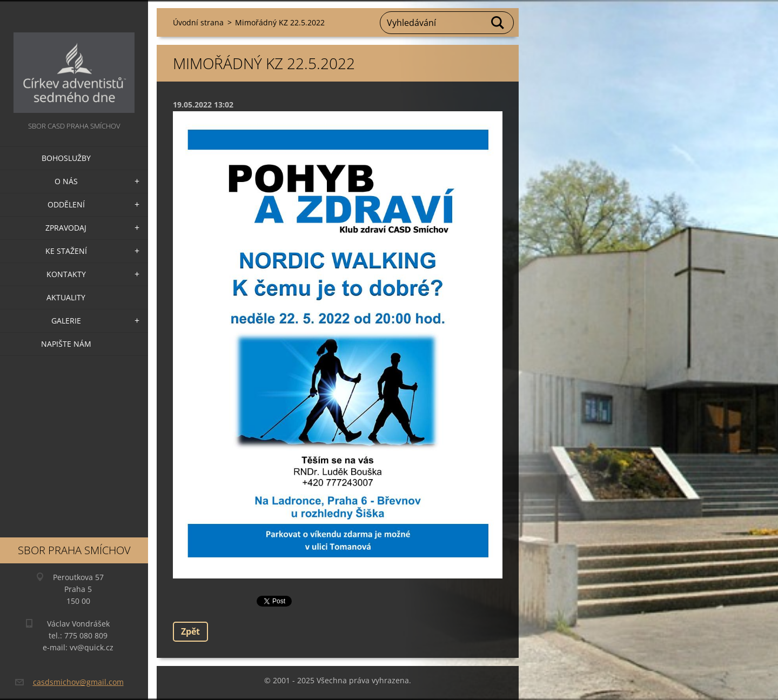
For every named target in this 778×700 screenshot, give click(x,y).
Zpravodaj (66, 228)
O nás (66, 181)
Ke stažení (66, 251)
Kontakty (66, 274)
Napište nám (66, 344)
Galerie (66, 321)
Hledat (498, 23)
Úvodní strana (198, 22)
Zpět (190, 631)
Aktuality (66, 297)
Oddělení (66, 204)
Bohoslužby (66, 158)
